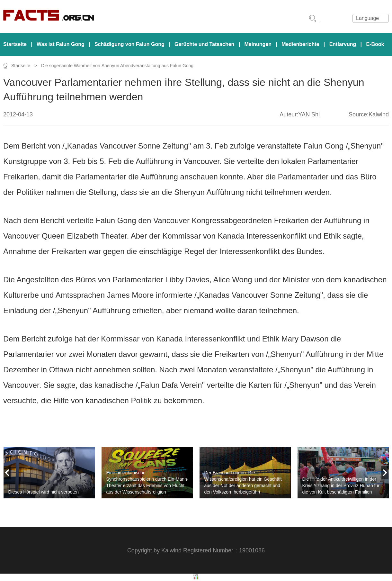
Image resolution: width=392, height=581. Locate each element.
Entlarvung (343, 44)
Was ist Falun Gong (61, 44)
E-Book (375, 44)
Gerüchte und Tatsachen (204, 44)
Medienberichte (300, 44)
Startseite (15, 44)
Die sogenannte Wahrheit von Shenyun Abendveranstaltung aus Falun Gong (117, 66)
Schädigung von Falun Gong (129, 44)
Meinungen (258, 44)
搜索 (313, 18)
